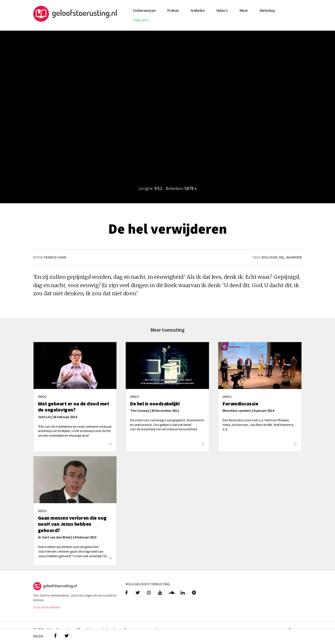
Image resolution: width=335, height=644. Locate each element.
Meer (244, 10)
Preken (173, 10)
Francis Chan (55, 257)
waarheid (294, 257)
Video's (222, 10)
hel (282, 257)
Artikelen (198, 10)
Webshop (267, 10)
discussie (270, 257)
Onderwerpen (144, 10)
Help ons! (141, 20)
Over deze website (47, 607)
